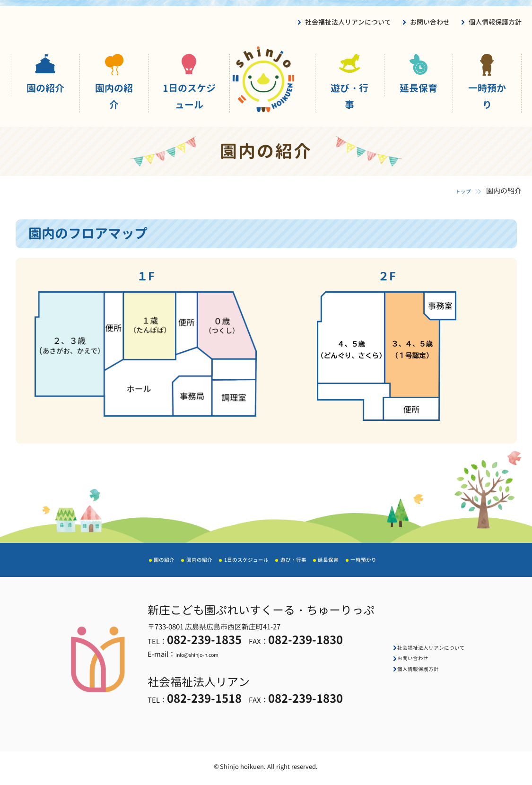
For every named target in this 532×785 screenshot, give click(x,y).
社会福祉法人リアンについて (348, 22)
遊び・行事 (349, 96)
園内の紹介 (114, 96)
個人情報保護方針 (495, 22)
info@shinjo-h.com (193, 658)
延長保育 (419, 88)
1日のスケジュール (189, 96)
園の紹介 (45, 88)
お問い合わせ (430, 22)
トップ (455, 191)
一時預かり (487, 96)
